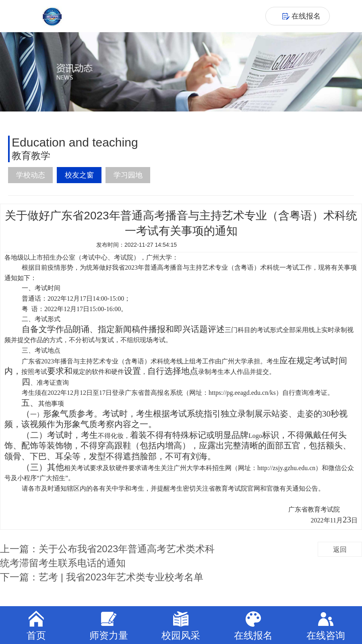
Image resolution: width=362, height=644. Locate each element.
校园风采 (181, 626)
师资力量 (109, 626)
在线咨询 (326, 626)
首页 (36, 626)
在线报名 (253, 626)
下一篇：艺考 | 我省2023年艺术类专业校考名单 (102, 577)
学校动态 (31, 175)
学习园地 (128, 175)
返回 (340, 550)
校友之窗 (79, 175)
